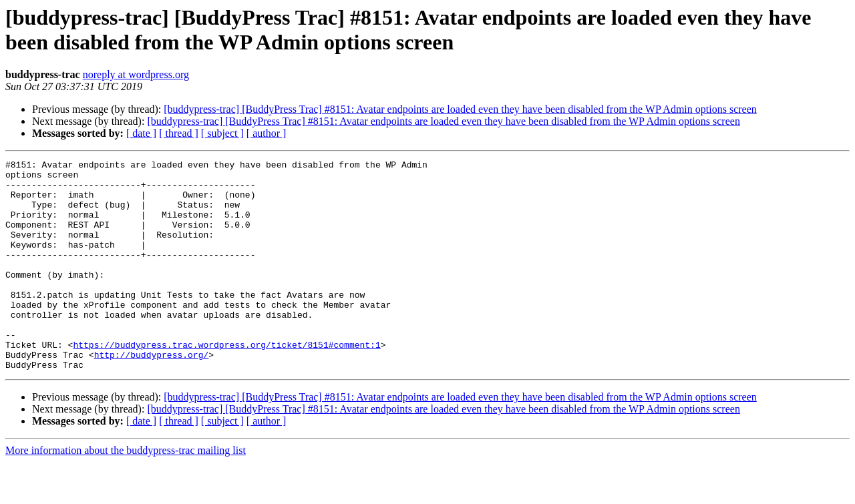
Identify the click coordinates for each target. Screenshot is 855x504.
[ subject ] (222, 133)
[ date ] (141, 133)
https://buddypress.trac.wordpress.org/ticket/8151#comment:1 (226, 383)
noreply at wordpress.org (136, 74)
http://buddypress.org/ (152, 395)
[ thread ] (179, 133)
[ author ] (267, 133)
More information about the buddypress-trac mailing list (126, 492)
